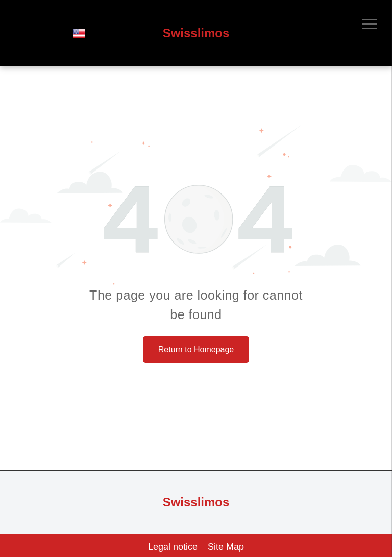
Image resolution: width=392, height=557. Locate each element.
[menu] (370, 24)
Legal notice (173, 547)
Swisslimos (196, 33)
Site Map (226, 547)
